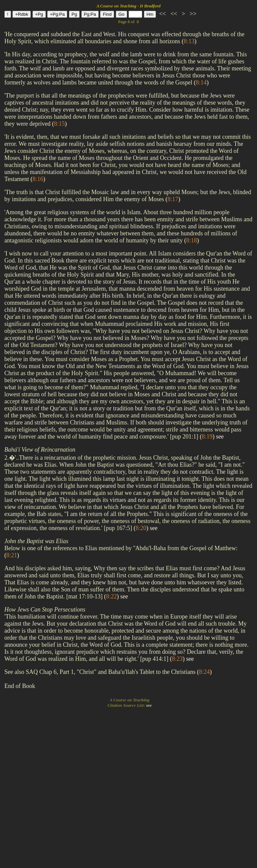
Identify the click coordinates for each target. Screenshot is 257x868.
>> (192, 14)
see (220, 437)
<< (162, 14)
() (189, 41)
